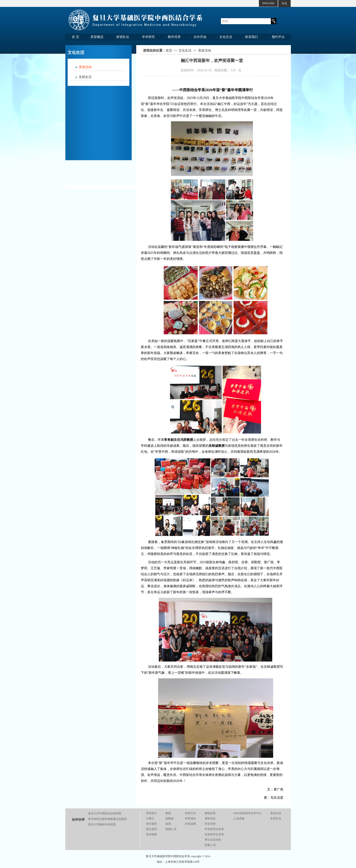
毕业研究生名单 (214, 829)
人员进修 (239, 819)
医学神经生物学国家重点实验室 (107, 819)
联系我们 (252, 37)
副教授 (170, 819)
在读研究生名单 (214, 834)
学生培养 (210, 824)
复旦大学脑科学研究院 (102, 824)
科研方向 (191, 813)
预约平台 (278, 37)
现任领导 (151, 829)
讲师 (168, 824)
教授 (168, 813)
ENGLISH (268, 3)
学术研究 (148, 37)
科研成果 (191, 824)
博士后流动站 (213, 840)
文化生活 (226, 37)
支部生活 (85, 77)
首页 (169, 51)
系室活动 (85, 67)
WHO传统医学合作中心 (248, 813)
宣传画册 (151, 834)
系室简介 (151, 813)
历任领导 (151, 824)
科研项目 (191, 819)
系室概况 (97, 37)
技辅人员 (171, 829)
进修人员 (210, 845)
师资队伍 (123, 37)
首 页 (75, 37)
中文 (284, 3)
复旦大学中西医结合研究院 (105, 813)
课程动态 (210, 819)
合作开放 (200, 37)
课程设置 (210, 813)
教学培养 (174, 37)
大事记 (150, 819)
